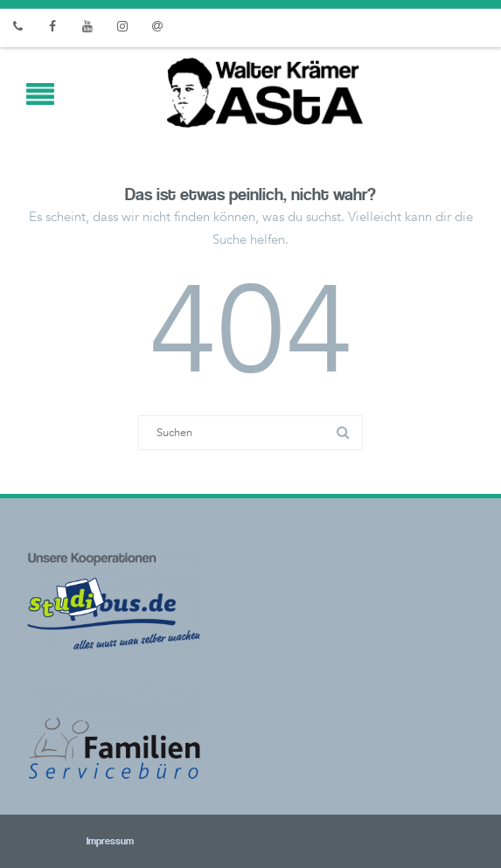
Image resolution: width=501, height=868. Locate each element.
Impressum (87, 842)
